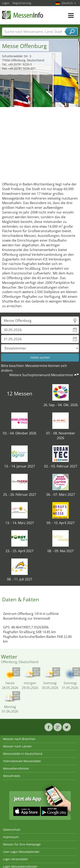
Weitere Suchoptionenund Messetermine (41, 375)
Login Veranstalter (16, 859)
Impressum (11, 837)
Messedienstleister (16, 768)
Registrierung (22, 3)
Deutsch (69, 3)
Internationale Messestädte (22, 761)
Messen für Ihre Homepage (22, 844)
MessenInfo (23, 15)
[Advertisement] (38, 143)
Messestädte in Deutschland (23, 754)
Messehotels (12, 776)
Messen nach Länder (17, 746)
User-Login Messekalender (21, 852)
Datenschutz (12, 830)
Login (6, 3)
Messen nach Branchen (19, 739)
